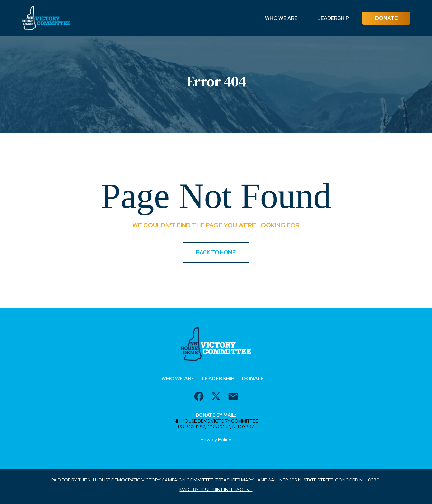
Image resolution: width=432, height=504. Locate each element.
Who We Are (281, 18)
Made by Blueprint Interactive (216, 490)
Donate (386, 18)
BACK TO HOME (216, 252)
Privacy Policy (216, 439)
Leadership (333, 18)
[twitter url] (216, 397)
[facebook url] (199, 397)
